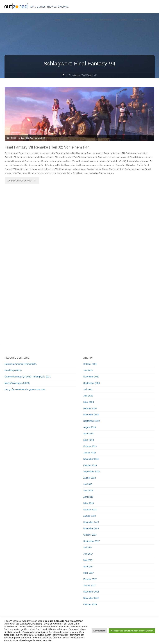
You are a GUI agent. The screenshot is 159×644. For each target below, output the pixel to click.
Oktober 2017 (90, 535)
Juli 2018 (88, 484)
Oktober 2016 (90, 604)
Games (42, 138)
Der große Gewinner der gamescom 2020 (25, 389)
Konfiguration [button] (99, 631)
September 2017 (92, 541)
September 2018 (92, 472)
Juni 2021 (88, 370)
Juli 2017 (88, 547)
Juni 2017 (88, 554)
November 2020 (91, 377)
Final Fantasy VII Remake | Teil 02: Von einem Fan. (49, 147)
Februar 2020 (90, 408)
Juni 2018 (88, 491)
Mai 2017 (88, 560)
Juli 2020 (88, 389)
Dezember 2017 (91, 522)
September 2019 (92, 421)
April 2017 (88, 566)
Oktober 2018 (90, 465)
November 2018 (91, 459)
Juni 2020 (88, 396)
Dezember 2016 (91, 592)
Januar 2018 (90, 516)
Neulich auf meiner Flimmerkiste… (22, 364)
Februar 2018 (90, 510)
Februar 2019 (90, 446)
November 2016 (91, 598)
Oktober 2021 (90, 364)
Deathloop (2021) (13, 370)
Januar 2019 (90, 453)
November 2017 (91, 528)
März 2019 (89, 440)
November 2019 (91, 415)
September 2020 (92, 383)
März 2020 (89, 402)
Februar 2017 (90, 579)
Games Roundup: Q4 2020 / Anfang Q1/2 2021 (28, 377)
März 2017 (89, 573)
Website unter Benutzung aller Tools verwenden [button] (132, 631)
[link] (151, 20)
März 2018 (89, 503)
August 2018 (90, 478)
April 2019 (88, 434)
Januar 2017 (90, 585)
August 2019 (90, 427)
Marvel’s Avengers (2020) (17, 383)
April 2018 (88, 497)
